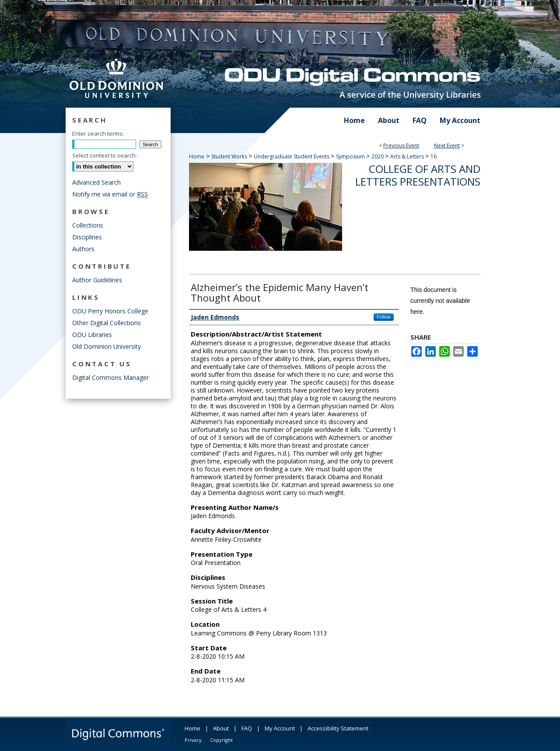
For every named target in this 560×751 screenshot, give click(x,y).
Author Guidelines (97, 280)
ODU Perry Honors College (110, 311)
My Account (280, 728)
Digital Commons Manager (110, 377)
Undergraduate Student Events (292, 156)
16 (434, 156)
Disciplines (87, 237)
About (221, 728)
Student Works (230, 156)
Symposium (351, 156)
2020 (378, 156)
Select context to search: (105, 155)
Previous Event (401, 146)
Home (197, 156)
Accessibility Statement (338, 728)
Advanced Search (96, 182)
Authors (83, 249)
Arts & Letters (408, 156)
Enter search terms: (98, 133)
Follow (384, 317)
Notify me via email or (110, 194)
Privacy (193, 740)
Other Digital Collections (107, 323)
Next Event (447, 146)
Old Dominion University (107, 346)
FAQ (247, 728)
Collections (88, 225)
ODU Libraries (92, 335)
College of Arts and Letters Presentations (418, 175)
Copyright (221, 740)
